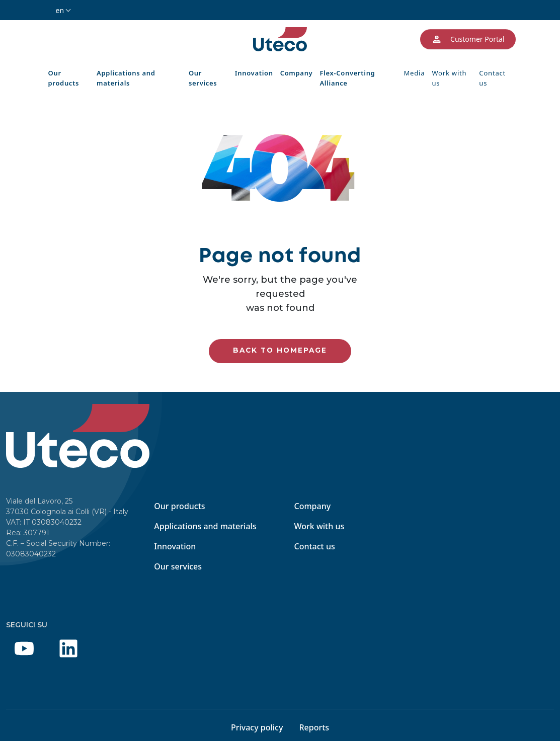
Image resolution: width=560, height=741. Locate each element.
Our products (64, 78)
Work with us (449, 78)
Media (415, 73)
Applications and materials (126, 78)
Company (297, 73)
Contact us (492, 78)
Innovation (254, 73)
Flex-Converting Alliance (347, 78)
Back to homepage (280, 350)
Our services (203, 78)
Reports (314, 727)
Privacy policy (257, 727)
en (60, 10)
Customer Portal (468, 39)
